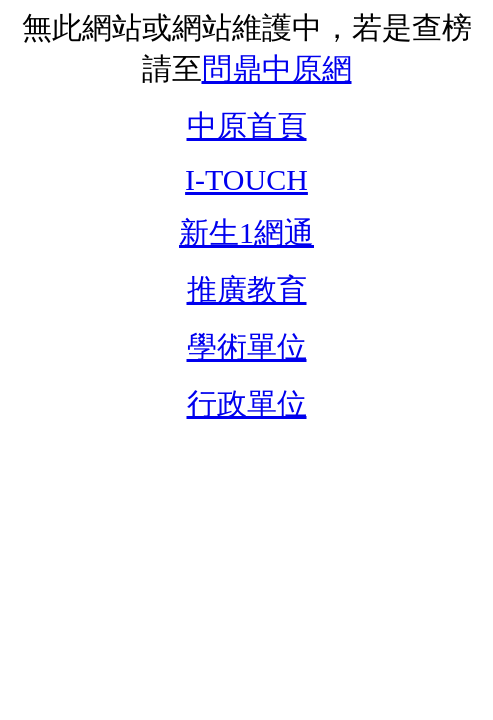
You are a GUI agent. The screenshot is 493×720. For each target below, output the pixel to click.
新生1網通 (246, 232)
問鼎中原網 (277, 68)
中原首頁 (247, 125)
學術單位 (247, 346)
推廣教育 (247, 289)
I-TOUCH (246, 179)
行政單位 (247, 403)
